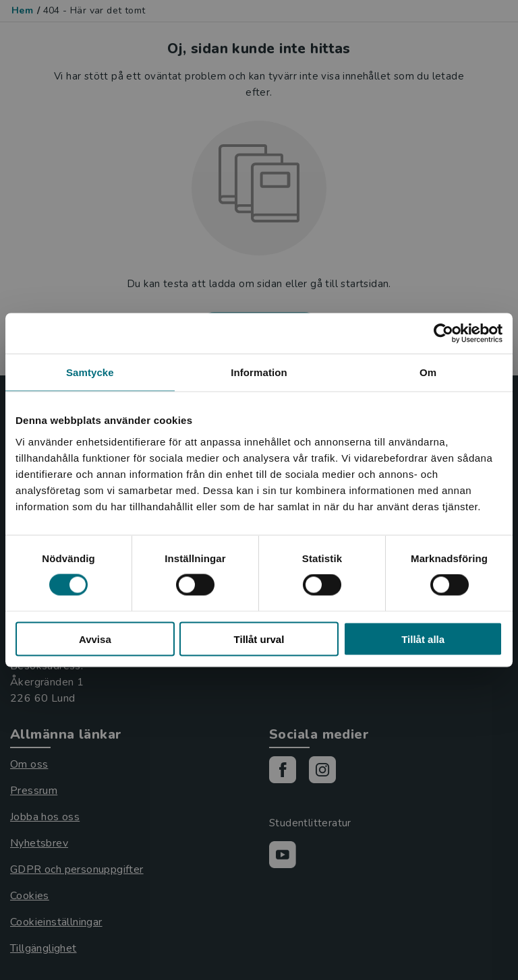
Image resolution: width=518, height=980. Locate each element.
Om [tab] (428, 372)
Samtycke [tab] (90, 372)
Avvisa (95, 639)
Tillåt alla (423, 639)
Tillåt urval (259, 639)
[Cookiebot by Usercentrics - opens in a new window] (443, 334)
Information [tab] (259, 372)
